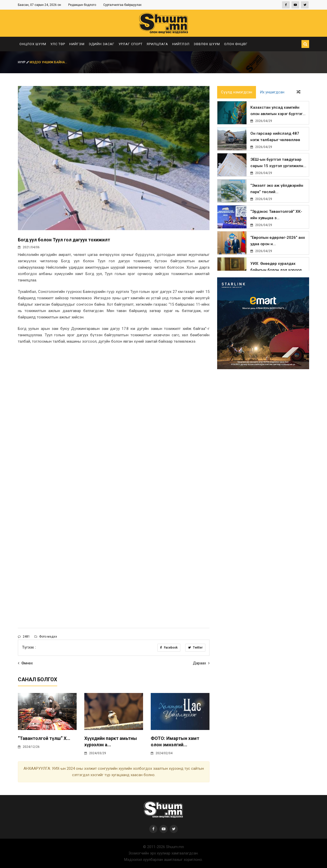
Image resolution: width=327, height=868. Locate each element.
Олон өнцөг (236, 44)
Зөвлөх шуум (207, 44)
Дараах (201, 663)
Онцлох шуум (33, 44)
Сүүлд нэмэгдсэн (237, 92)
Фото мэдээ (46, 637)
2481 (24, 637)
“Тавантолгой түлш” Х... (44, 738)
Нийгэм (77, 44)
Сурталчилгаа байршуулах (122, 5)
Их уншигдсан (272, 92)
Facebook (169, 648)
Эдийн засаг (102, 44)
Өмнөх (25, 663)
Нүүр (24, 62)
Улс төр (58, 44)
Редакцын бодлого (82, 5)
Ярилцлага (157, 44)
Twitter (195, 648)
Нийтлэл (181, 44)
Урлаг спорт (131, 44)
